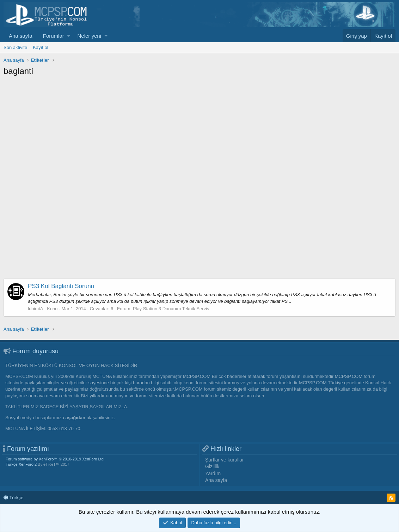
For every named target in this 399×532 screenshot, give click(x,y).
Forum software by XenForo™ (55, 459)
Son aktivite (15, 47)
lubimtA (35, 309)
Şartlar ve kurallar (225, 460)
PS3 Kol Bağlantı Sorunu (61, 286)
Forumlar (54, 36)
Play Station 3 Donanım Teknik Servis (171, 309)
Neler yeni (89, 36)
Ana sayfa (21, 36)
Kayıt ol (40, 47)
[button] (69, 36)
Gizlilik (212, 466)
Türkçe (13, 498)
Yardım (213, 473)
